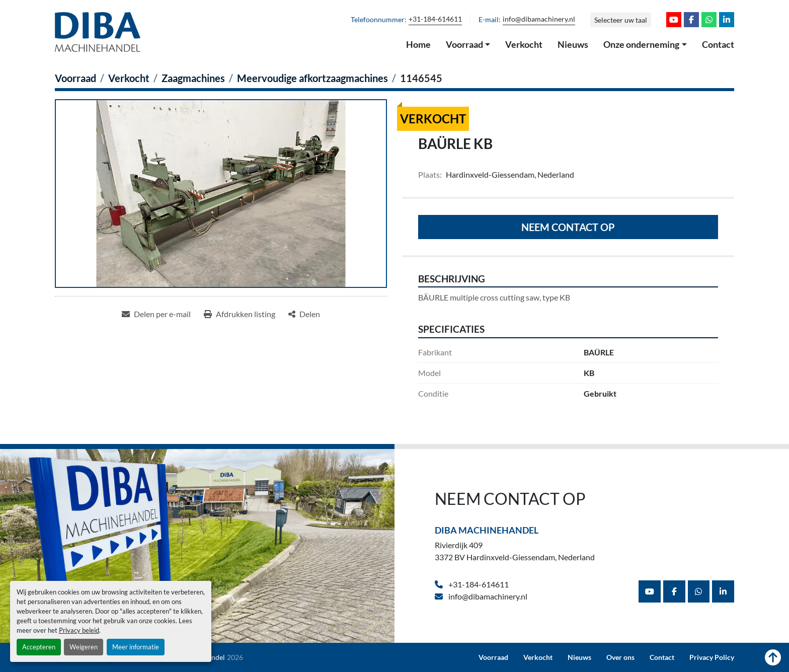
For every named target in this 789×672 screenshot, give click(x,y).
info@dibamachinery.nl (539, 19)
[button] (468, 45)
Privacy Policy (712, 657)
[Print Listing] (240, 314)
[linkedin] (727, 20)
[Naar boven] (773, 657)
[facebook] (691, 20)
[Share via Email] (156, 314)
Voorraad (464, 44)
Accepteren (39, 647)
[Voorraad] (75, 78)
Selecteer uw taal (621, 20)
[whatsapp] (709, 20)
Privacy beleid (79, 630)
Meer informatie (136, 647)
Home (418, 44)
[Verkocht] (129, 78)
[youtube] (674, 20)
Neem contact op (568, 227)
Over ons (620, 657)
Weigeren (84, 647)
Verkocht (524, 44)
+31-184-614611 (435, 19)
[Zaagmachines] (193, 78)
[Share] (304, 314)
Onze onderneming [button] (641, 44)
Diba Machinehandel (487, 530)
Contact (718, 44)
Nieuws (573, 44)
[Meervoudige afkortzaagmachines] (312, 78)
